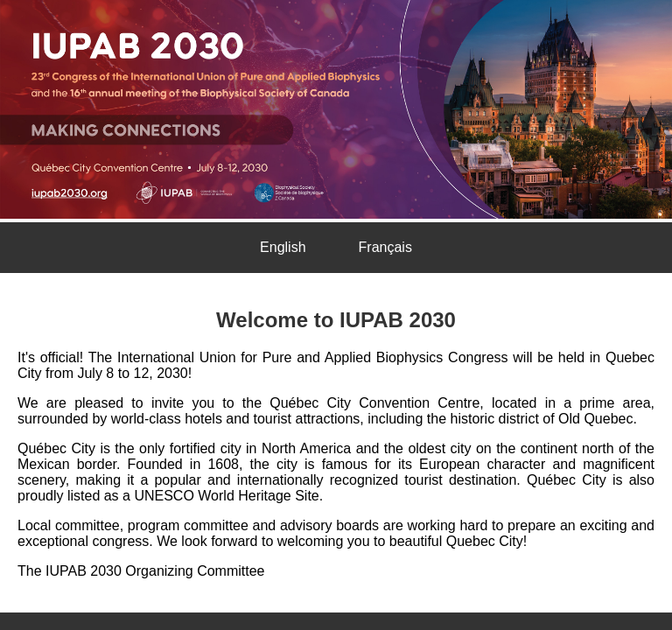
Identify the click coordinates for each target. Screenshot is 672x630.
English (283, 247)
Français (385, 247)
